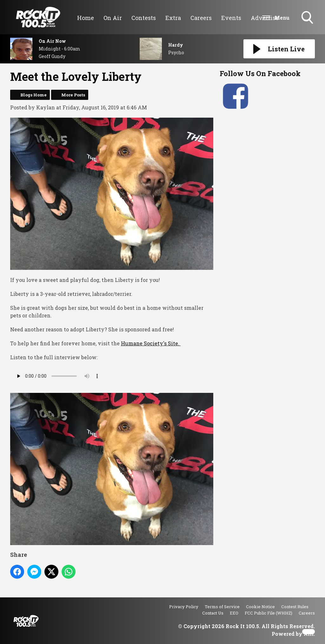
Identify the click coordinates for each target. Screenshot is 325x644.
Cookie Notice (260, 607)
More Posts (73, 95)
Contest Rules (295, 607)
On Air (113, 18)
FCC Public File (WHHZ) (269, 613)
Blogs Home (33, 95)
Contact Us (213, 613)
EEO (234, 613)
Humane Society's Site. (151, 343)
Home (86, 18)
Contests (144, 18)
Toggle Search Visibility (308, 18)
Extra (173, 18)
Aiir (309, 634)
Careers (201, 18)
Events (231, 18)
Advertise (265, 18)
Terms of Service (222, 607)
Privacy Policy (184, 607)
